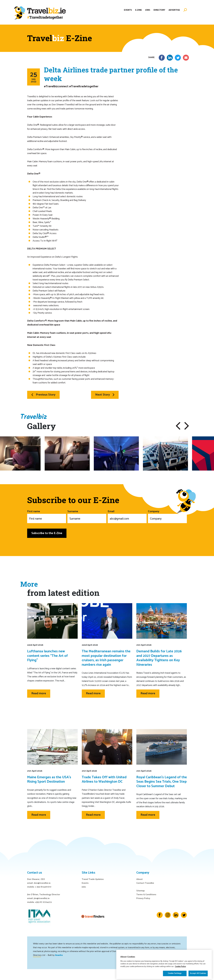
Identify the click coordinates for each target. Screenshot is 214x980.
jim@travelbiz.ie (42, 898)
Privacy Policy (143, 898)
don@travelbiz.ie (42, 883)
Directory (159, 10)
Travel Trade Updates (93, 879)
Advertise (174, 10)
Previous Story (43, 395)
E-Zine (139, 10)
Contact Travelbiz (145, 883)
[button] (178, 426)
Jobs (148, 10)
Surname (87, 516)
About (139, 879)
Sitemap (141, 891)
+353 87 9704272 (43, 902)
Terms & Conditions (146, 895)
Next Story (105, 395)
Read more (39, 693)
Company (167, 516)
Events (128, 10)
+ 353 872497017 (43, 887)
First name (47, 516)
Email (127, 516)
